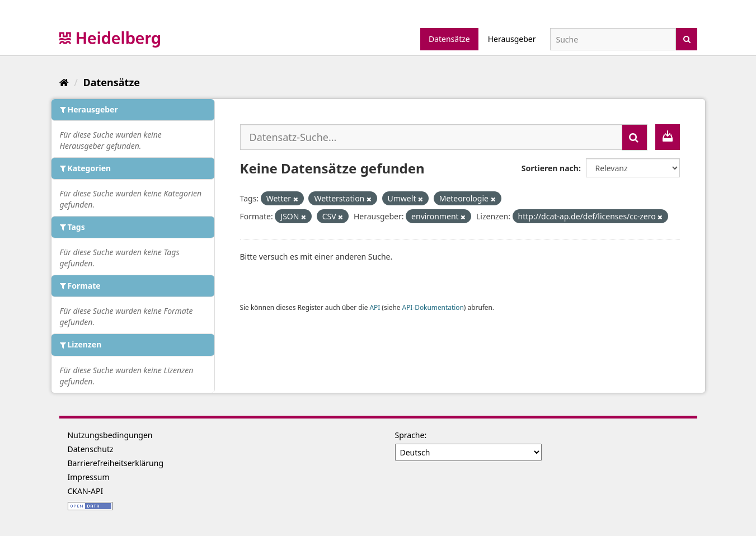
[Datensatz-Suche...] (431, 137)
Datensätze (449, 39)
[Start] (64, 82)
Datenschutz (91, 449)
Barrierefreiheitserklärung (116, 463)
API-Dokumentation (433, 307)
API (375, 307)
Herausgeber (512, 39)
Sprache (410, 435)
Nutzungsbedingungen (110, 435)
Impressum (89, 477)
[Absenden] (687, 38)
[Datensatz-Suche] (613, 39)
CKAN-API (86, 491)
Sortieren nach (550, 168)
